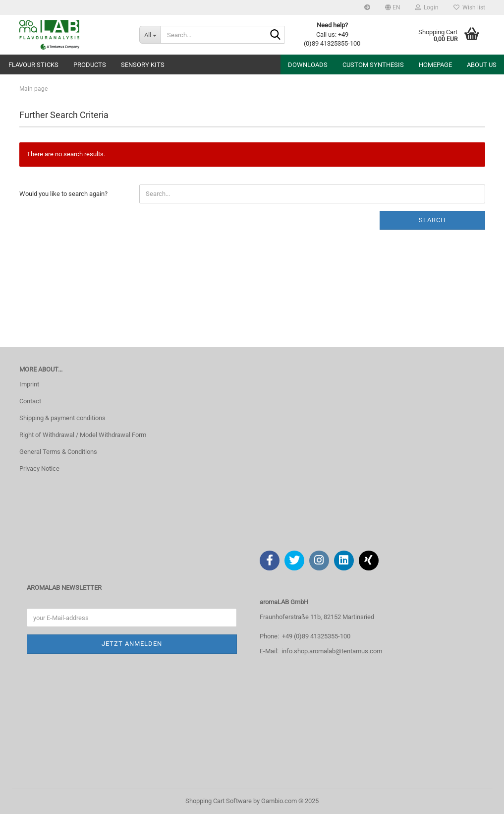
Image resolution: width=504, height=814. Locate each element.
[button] (393, 7)
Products (90, 65)
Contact (30, 401)
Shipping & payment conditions (62, 418)
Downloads (308, 65)
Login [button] (427, 7)
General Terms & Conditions (58, 452)
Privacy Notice (39, 469)
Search (432, 220)
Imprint (29, 384)
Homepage (435, 65)
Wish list (469, 7)
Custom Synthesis (373, 65)
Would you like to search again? (63, 194)
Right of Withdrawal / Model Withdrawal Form (83, 435)
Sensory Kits (143, 65)
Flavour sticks (33, 65)
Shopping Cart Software (219, 801)
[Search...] (150, 35)
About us (482, 65)
